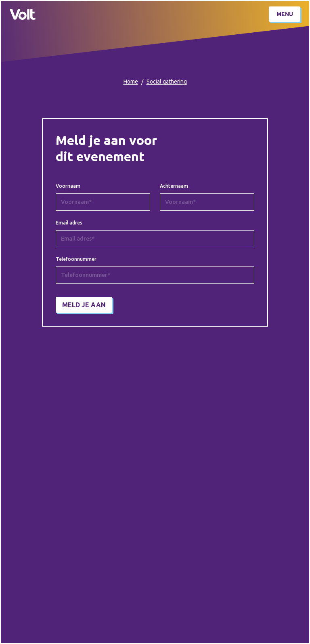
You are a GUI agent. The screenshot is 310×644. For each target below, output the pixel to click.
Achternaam (174, 186)
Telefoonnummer (76, 259)
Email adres (69, 223)
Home (131, 82)
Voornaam (68, 186)
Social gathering (167, 82)
